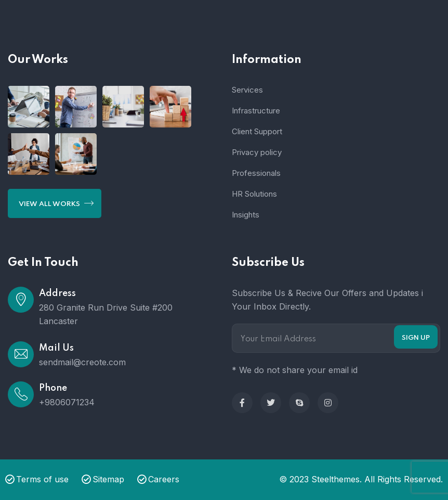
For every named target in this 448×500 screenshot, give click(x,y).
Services (247, 90)
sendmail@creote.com (82, 362)
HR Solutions (254, 194)
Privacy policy (257, 152)
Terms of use (37, 479)
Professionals (256, 173)
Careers (158, 479)
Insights (246, 215)
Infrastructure (256, 111)
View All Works (56, 203)
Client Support (257, 131)
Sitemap (103, 479)
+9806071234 (67, 402)
